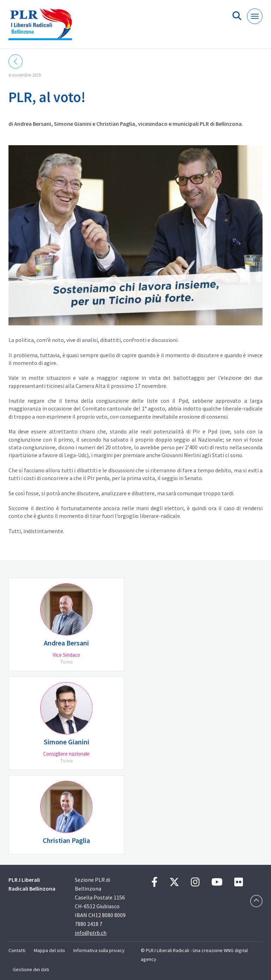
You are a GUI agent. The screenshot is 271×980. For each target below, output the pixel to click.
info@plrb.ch (91, 933)
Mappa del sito (49, 950)
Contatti (17, 950)
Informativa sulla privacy (99, 950)
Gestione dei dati (31, 969)
